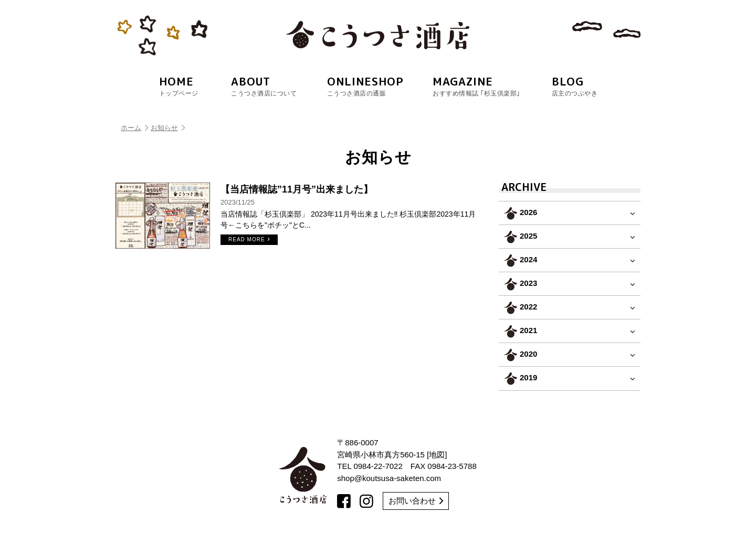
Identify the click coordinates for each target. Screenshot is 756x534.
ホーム (134, 128)
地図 (437, 455)
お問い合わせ (416, 501)
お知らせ (168, 128)
